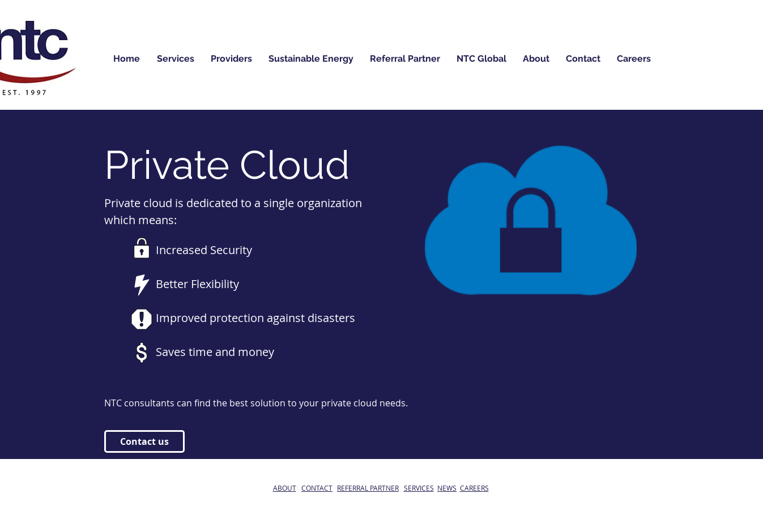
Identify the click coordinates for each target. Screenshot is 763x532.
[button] (311, 59)
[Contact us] (144, 441)
